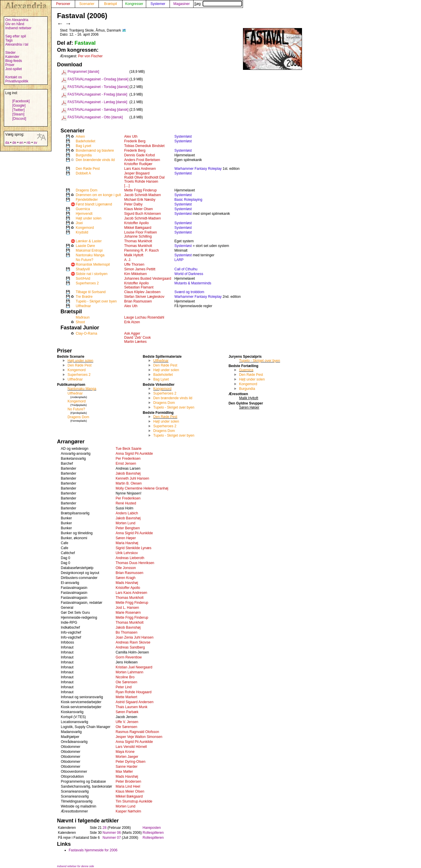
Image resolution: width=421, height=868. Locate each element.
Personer (63, 4)
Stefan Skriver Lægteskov (144, 297)
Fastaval (85, 43)
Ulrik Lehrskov (127, 553)
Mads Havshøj (127, 583)
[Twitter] (18, 110)
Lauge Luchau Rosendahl (144, 317)
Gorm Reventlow (128, 657)
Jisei (79, 223)
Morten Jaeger (127, 757)
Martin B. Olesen (128, 483)
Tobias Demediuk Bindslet (144, 146)
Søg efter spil (16, 36)
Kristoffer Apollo (137, 223)
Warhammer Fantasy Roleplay (198, 169)
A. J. (128, 260)
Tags (9, 40)
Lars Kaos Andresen (140, 169)
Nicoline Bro (125, 677)
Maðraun (83, 317)
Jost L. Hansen (127, 608)
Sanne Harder (126, 767)
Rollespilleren (153, 833)
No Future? (84, 260)
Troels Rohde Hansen (141, 181)
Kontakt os (14, 77)
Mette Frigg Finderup (140, 190)
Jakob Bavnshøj (128, 473)
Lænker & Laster (89, 241)
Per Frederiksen (128, 459)
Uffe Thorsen (134, 264)
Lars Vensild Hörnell (131, 747)
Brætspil (111, 4)
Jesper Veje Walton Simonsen (139, 737)
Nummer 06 (112, 833)
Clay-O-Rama (86, 333)
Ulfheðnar (83, 306)
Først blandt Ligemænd (94, 204)
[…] (127, 186)
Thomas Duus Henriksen (135, 563)
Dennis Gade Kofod (140, 155)
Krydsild (82, 232)
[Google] (19, 106)
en (21, 143)
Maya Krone (125, 752)
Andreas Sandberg (130, 647)
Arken (80, 136)
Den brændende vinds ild (95, 160)
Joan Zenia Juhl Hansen (134, 637)
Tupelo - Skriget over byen (96, 301)
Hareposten (152, 828)
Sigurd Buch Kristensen (143, 214)
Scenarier (87, 4)
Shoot (80, 322)
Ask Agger (132, 333)
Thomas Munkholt (138, 241)
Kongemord (85, 228)
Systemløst (183, 136)
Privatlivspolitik (17, 81)
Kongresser (134, 4)
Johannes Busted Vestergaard (148, 279)
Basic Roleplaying (188, 200)
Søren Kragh (125, 578)
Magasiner (182, 4)
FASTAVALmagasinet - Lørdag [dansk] (97, 102)
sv (35, 143)
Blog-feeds (14, 61)
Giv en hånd (15, 24)
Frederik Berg (135, 141)
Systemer (158, 4)
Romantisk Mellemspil (93, 264)
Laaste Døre (85, 246)
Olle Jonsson (126, 568)
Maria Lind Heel (128, 786)
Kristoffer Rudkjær (138, 164)
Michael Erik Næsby (140, 200)
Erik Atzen (132, 322)
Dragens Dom (87, 190)
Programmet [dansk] (83, 72)
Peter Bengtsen (128, 528)
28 (105, 828)
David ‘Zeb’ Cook (138, 338)
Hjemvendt (84, 214)
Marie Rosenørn (128, 613)
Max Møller (124, 772)
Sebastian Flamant (139, 287)
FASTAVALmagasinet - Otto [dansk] (95, 117)
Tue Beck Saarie (128, 449)
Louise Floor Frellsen (141, 232)
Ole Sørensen (126, 682)
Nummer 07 (112, 838)
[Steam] (18, 114)
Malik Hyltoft (134, 255)
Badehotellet (86, 141)
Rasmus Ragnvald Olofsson (137, 732)
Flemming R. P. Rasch (142, 250)
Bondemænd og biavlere (95, 151)
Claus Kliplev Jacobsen (142, 292)
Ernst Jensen (126, 464)
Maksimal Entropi (89, 250)
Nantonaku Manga (90, 255)
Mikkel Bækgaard (138, 228)
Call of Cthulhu (186, 269)
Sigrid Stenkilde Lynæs (133, 548)
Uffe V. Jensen (127, 722)
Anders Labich (127, 513)
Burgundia (84, 155)
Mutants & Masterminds (193, 283)
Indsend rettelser (18, 28)
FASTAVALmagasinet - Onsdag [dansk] (98, 79)
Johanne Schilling (138, 236)
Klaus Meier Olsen (139, 209)
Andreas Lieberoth (130, 558)
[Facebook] (21, 101)
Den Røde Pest (88, 169)
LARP (179, 260)
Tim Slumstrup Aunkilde (134, 801)
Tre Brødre (84, 297)
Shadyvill (83, 269)
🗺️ (124, 30)
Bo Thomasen (126, 632)
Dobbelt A (83, 173)
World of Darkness (189, 274)
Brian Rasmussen (138, 301)
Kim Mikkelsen (136, 274)
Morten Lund (125, 523)
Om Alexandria (17, 20)
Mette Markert (126, 697)
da (7, 143)
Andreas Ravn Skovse (133, 642)
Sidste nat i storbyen (92, 274)
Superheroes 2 (87, 283)
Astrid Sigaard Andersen (134, 702)
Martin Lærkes (136, 342)
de (14, 143)
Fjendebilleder (87, 200)
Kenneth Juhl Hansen (132, 478)
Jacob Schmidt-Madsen (143, 195)
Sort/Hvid (83, 279)
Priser (10, 65)
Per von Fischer (90, 56)
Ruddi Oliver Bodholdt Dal (144, 177)
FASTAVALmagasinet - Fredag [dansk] (97, 94)
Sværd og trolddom (189, 292)
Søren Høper (126, 538)
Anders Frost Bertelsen (142, 160)
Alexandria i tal (17, 44)
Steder (10, 53)
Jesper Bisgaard (137, 173)
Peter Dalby (133, 204)
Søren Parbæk (127, 712)
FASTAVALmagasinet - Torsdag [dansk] (98, 87)
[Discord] (19, 119)
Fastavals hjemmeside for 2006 (93, 850)
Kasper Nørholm (128, 811)
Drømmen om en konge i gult (98, 195)
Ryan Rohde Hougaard (133, 692)
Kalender (12, 57)
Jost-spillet (14, 69)
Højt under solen (89, 218)
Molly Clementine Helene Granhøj (142, 488)
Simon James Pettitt (140, 269)
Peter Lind (124, 687)
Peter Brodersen (128, 781)
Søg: (218, 4)
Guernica (83, 209)
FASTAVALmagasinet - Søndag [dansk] (98, 110)
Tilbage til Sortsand (91, 292)
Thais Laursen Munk (131, 707)
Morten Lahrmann (129, 672)
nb (29, 143)
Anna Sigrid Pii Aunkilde (134, 454)
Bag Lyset (83, 146)
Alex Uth (131, 136)
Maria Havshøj (127, 543)
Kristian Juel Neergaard (134, 667)
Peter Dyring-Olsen (130, 762)
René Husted (126, 503)
